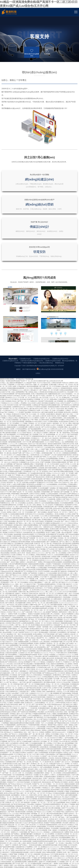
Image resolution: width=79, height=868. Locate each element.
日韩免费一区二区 (26, 479)
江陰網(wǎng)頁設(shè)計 (60, 272)
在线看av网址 (69, 408)
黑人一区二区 (40, 558)
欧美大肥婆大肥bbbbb (34, 643)
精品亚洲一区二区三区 (66, 767)
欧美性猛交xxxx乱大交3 (46, 723)
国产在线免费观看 (46, 680)
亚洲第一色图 (5, 543)
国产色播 (57, 797)
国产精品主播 (55, 811)
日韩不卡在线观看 (33, 529)
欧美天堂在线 (52, 329)
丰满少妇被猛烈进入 (12, 604)
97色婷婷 (14, 741)
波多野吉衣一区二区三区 (22, 512)
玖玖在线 (10, 577)
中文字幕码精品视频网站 (29, 381)
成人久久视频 (47, 861)
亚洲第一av (69, 677)
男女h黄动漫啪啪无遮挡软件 (36, 841)
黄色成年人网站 (33, 682)
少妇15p (20, 575)
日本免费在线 (5, 584)
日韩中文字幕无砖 (73, 466)
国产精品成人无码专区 (71, 628)
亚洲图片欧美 (10, 845)
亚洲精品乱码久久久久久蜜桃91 (29, 331)
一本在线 (42, 553)
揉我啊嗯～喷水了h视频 (44, 824)
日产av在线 (50, 462)
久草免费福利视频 (60, 432)
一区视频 (69, 645)
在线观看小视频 (19, 615)
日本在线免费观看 (65, 860)
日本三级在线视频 (57, 534)
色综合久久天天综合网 (24, 697)
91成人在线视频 (53, 806)
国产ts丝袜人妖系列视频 (64, 843)
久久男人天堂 (27, 329)
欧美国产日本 (32, 571)
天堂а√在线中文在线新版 (54, 344)
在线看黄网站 (13, 573)
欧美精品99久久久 (61, 739)
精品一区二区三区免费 (37, 856)
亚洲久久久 (25, 708)
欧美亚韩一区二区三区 (14, 395)
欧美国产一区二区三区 (52, 817)
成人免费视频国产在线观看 (51, 444)
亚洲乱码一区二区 (26, 473)
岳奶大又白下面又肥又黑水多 (38, 357)
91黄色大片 (58, 795)
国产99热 (43, 370)
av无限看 (17, 691)
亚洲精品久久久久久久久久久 (15, 704)
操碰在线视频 (42, 739)
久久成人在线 (52, 370)
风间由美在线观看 (28, 447)
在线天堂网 (72, 739)
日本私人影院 (48, 863)
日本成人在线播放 (50, 567)
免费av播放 (57, 664)
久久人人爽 (48, 606)
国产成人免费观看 (41, 749)
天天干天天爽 (27, 355)
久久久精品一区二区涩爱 (37, 327)
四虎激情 (34, 789)
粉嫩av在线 (33, 517)
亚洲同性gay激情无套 (28, 824)
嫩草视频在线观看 (38, 355)
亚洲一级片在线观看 (34, 701)
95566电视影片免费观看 (56, 480)
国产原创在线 (36, 469)
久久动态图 (38, 408)
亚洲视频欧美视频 (55, 660)
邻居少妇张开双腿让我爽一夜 (68, 806)
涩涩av (24, 571)
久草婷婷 (41, 305)
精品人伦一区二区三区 (8, 839)
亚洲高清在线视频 (32, 442)
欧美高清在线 (65, 320)
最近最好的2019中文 (29, 641)
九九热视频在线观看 (36, 656)
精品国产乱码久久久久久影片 (29, 545)
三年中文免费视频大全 (35, 628)
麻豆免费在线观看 (52, 516)
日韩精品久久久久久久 (37, 606)
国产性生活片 (45, 750)
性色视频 (40, 684)
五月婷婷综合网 (42, 580)
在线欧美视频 (23, 647)
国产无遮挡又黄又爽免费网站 (27, 625)
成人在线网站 (59, 723)
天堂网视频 (67, 601)
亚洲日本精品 (34, 584)
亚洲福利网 (49, 434)
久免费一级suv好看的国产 (64, 445)
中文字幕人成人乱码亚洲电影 (24, 560)
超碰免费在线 (51, 604)
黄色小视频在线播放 (35, 845)
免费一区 (63, 529)
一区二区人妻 (50, 364)
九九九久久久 (57, 386)
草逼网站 (24, 316)
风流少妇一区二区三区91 (69, 630)
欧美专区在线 (62, 486)
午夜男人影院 (5, 656)
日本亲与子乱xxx (9, 501)
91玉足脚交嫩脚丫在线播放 (47, 401)
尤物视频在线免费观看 (70, 366)
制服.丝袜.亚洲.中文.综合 (51, 773)
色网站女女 (34, 314)
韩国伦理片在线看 (35, 614)
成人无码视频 (34, 347)
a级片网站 (17, 464)
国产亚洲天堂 (75, 773)
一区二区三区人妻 (44, 799)
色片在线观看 (14, 643)
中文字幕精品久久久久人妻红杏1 (19, 303)
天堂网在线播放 (53, 334)
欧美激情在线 (9, 412)
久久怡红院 (62, 586)
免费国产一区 (27, 503)
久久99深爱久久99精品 (37, 649)
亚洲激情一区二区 (20, 582)
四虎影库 (16, 758)
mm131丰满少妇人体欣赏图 (68, 654)
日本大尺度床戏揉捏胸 (14, 519)
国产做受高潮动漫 (21, 403)
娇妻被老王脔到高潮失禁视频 (21, 455)
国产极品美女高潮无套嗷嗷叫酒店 (50, 318)
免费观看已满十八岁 (43, 762)
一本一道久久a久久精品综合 (50, 351)
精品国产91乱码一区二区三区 (58, 425)
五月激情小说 (12, 854)
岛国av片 (30, 569)
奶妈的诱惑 (23, 419)
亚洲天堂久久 (21, 652)
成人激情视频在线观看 (38, 728)
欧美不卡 (59, 575)
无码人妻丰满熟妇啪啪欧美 (37, 344)
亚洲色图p (30, 725)
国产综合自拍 (68, 599)
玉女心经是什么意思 (34, 316)
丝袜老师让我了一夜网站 (35, 475)
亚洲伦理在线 (35, 368)
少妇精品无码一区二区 (10, 410)
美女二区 (71, 823)
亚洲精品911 (38, 301)
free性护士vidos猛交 (14, 309)
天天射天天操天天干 (7, 554)
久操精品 (35, 318)
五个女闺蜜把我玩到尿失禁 (37, 386)
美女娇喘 (64, 358)
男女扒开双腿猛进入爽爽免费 (63, 479)
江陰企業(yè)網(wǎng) (46, 276)
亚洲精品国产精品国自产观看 (54, 612)
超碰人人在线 (73, 682)
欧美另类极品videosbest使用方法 (56, 305)
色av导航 (41, 826)
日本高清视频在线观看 (62, 468)
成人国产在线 (13, 734)
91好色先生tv (36, 325)
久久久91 (13, 673)
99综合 (14, 314)
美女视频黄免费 (21, 516)
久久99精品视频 (42, 480)
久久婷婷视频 (20, 593)
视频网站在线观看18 (35, 848)
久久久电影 (49, 819)
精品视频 (37, 405)
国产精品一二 (5, 684)
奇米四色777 (39, 460)
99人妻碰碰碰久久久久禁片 (23, 808)
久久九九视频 (28, 379)
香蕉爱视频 (22, 338)
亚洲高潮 (51, 453)
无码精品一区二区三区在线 (37, 336)
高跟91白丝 (58, 710)
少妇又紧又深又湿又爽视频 (34, 562)
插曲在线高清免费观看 (53, 808)
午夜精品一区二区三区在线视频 (57, 823)
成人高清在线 (67, 861)
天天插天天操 (16, 806)
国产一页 (38, 623)
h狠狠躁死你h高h (26, 806)
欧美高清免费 (21, 401)
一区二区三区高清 (6, 368)
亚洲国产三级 (67, 660)
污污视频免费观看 (10, 638)
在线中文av (6, 349)
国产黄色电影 (57, 861)
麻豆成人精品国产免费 (14, 366)
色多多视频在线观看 (40, 382)
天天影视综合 (34, 554)
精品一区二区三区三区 (60, 828)
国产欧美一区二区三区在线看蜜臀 (24, 423)
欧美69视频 (50, 447)
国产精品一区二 (34, 769)
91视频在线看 (40, 364)
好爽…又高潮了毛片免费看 (44, 492)
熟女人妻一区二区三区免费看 (58, 349)
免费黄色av (41, 850)
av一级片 (33, 836)
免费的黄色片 (69, 419)
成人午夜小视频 (33, 333)
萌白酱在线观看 (21, 725)
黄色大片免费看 (71, 715)
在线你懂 (39, 436)
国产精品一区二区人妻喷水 (29, 699)
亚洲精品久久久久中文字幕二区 (14, 634)
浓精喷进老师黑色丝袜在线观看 (43, 754)
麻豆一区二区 (25, 706)
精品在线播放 (5, 466)
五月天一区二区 (73, 832)
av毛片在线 (43, 682)
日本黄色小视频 (48, 848)
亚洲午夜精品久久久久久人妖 (12, 453)
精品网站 (10, 547)
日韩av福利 (38, 569)
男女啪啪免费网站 (65, 750)
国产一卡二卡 (13, 408)
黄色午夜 (57, 384)
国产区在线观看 (60, 447)
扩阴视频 (10, 553)
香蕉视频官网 (34, 660)
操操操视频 (18, 447)
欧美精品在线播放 (11, 392)
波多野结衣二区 (30, 762)
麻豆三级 (66, 327)
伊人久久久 (40, 582)
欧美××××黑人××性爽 (8, 492)
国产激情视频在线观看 (24, 432)
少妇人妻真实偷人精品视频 (23, 778)
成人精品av (4, 734)
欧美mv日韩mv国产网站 (12, 706)
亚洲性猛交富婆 (19, 597)
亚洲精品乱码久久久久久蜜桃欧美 (25, 412)
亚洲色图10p (65, 560)
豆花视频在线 (74, 597)
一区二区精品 (7, 327)
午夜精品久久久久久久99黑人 (10, 316)
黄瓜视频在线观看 (50, 595)
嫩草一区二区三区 (25, 617)
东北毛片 (64, 551)
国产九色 (56, 847)
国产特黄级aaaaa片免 (50, 586)
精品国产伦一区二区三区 (53, 593)
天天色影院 (51, 739)
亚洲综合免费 (54, 442)
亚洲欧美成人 (67, 310)
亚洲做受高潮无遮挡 (64, 688)
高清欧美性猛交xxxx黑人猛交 (12, 677)
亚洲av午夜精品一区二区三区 (54, 826)
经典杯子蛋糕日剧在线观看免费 (51, 662)
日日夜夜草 (59, 747)
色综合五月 (5, 786)
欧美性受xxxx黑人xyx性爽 (68, 351)
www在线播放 (51, 640)
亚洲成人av (26, 680)
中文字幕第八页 (38, 612)
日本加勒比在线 (50, 360)
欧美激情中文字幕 (71, 418)
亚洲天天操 (37, 573)
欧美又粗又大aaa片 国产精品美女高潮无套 (54, 410)
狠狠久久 (75, 438)
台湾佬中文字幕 (57, 601)
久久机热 (75, 562)
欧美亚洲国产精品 (6, 490)
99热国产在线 (62, 784)
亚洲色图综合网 (49, 419)
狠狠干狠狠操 (61, 804)
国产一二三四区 (11, 830)
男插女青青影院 (41, 468)
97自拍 (23, 743)
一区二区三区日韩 (11, 823)
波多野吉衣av (70, 725)
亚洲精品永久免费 (34, 323)
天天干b (21, 739)
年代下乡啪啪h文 (69, 782)
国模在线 (45, 815)
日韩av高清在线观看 (30, 850)
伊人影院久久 (35, 680)
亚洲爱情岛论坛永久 (19, 320)
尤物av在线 (22, 505)
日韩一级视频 (23, 364)
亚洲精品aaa (67, 795)
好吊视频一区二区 (54, 521)
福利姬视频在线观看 (15, 355)
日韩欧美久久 (19, 379)
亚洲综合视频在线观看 (59, 375)
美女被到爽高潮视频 (58, 549)
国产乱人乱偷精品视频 (24, 654)
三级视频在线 (67, 830)
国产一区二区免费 (65, 858)
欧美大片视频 (14, 371)
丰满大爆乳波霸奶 (45, 388)
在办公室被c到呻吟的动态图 (39, 488)
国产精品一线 (30, 743)
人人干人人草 (13, 357)
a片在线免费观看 (6, 702)
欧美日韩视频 (59, 325)
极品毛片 (69, 497)
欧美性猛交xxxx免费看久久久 (37, 397)
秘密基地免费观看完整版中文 (46, 403)
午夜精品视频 (74, 464)
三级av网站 (68, 756)
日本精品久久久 (43, 493)
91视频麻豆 (23, 375)
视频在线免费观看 (24, 693)
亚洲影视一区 (61, 338)
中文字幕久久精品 (39, 667)
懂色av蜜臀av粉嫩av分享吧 (22, 771)
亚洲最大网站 (39, 689)
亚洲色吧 (24, 815)
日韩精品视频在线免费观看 (16, 301)
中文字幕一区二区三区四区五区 (28, 310)
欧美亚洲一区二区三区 (40, 821)
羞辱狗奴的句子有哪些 (58, 333)
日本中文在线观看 (67, 797)
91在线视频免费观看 (67, 416)
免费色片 (23, 475)
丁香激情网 (11, 297)
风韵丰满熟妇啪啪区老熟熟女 (36, 830)
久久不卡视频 (35, 366)
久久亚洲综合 (72, 786)
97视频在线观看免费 (15, 384)
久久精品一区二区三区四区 (31, 429)
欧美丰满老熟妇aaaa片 (55, 617)
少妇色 (63, 769)
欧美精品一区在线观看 (52, 741)
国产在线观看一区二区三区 (35, 451)
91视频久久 (42, 486)
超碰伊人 (18, 506)
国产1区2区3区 (31, 738)
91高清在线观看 (27, 547)
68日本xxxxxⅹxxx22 (59, 645)
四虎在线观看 (13, 505)
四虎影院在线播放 (48, 614)
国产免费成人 (16, 747)
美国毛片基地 (69, 453)
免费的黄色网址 (33, 775)
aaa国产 (56, 713)
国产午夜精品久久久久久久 (40, 566)
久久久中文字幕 (25, 799)
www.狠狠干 (16, 606)
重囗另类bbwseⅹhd (33, 505)
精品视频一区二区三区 (71, 449)
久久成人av (43, 784)
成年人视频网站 (30, 780)
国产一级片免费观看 (54, 560)
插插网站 (61, 780)
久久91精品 (23, 787)
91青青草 (40, 863)
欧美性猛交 (39, 501)
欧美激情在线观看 (7, 630)
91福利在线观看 (18, 608)
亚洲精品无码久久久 (55, 821)
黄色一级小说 (37, 444)
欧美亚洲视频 (13, 440)
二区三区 (50, 715)
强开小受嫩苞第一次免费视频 (67, 329)
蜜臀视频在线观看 (10, 649)
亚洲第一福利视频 (43, 540)
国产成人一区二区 (21, 845)
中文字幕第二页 (15, 621)
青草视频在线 (10, 506)
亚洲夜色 (60, 765)
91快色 (9, 525)
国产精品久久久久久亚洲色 (43, 725)
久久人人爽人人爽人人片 (48, 505)
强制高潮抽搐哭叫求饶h (71, 850)
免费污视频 (23, 628)
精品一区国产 (44, 691)
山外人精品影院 (45, 554)
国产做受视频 (48, 530)
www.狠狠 (54, 484)
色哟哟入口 (62, 669)
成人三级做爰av (62, 682)
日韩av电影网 (24, 407)
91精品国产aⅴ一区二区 (61, 538)
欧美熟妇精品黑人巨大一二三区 (30, 750)
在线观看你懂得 (65, 741)
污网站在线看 (21, 834)
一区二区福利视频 (64, 778)
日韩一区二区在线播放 (19, 416)
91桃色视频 (71, 432)
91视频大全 (37, 688)
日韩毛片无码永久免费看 (37, 407)
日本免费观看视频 (52, 371)
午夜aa (28, 852)
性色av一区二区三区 (53, 597)
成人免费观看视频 (68, 355)
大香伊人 (53, 688)
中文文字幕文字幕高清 (43, 423)
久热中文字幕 (47, 601)
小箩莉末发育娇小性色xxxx (60, 296)
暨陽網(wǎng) (60, 276)
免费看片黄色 (69, 745)
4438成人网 (40, 593)
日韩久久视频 (41, 571)
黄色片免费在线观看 (49, 765)
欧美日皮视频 (10, 623)
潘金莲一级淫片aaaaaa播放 (66, 603)
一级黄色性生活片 (48, 440)
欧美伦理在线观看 (19, 334)
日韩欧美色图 (5, 451)
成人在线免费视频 (59, 715)
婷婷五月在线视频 (45, 599)
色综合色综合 (58, 421)
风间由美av (9, 521)
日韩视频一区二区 (6, 712)
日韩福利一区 (39, 782)
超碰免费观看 (39, 394)
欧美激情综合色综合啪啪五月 (64, 390)
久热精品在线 (23, 357)
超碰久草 (42, 775)
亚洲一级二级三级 (63, 719)
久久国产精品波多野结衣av (58, 482)
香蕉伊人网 (10, 462)
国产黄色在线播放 (21, 482)
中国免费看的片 (12, 739)
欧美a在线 (67, 325)
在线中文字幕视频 (20, 370)
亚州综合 (13, 834)
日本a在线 (57, 434)
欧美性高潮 (70, 492)
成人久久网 (25, 388)
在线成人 (5, 429)
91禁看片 (69, 680)
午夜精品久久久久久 (37, 860)
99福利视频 (15, 407)
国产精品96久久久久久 (22, 660)
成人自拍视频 (21, 839)
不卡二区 (18, 462)
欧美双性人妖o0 (48, 384)
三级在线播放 (58, 499)
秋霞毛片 (61, 638)
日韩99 (42, 837)
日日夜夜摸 (71, 643)
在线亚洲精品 (7, 826)
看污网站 (63, 556)
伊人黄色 (70, 529)
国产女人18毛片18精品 (33, 634)
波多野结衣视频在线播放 (28, 499)
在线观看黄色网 (9, 867)
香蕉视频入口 (63, 379)
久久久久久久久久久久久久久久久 (53, 399)
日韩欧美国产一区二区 (33, 373)
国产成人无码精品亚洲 (54, 456)
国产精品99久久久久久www (65, 392)
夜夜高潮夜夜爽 (15, 353)
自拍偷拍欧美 (30, 623)
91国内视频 (24, 745)
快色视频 (20, 580)
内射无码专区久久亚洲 (8, 468)
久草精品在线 (21, 299)
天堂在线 (21, 460)
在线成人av (18, 641)
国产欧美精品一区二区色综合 (36, 371)
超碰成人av (68, 362)
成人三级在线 (14, 750)
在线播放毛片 (51, 575)
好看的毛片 (36, 811)
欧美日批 (69, 640)
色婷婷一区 (44, 331)
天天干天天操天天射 (44, 296)
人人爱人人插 (9, 370)
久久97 (74, 316)
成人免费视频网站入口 (71, 314)
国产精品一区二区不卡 (67, 847)
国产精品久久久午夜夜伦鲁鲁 (12, 813)
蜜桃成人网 (70, 586)
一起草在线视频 (69, 651)
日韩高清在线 (20, 762)
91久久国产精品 (26, 627)
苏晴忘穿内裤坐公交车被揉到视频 (67, 734)
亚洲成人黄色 (41, 604)
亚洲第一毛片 (40, 636)
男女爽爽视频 (13, 610)
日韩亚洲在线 (70, 769)
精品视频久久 (5, 353)
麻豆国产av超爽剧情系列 (51, 569)
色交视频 (34, 799)
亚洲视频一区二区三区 (42, 312)
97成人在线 (48, 460)
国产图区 (68, 826)
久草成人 (3, 296)
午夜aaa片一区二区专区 (65, 297)
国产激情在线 (30, 460)
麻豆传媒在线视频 (50, 394)
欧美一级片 (67, 765)
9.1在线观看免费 (22, 340)
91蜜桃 (74, 652)
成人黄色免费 (10, 482)
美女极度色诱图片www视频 (37, 514)
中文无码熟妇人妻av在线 (60, 299)
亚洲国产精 (74, 320)
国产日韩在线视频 (17, 749)
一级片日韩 (22, 595)
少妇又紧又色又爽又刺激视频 (51, 721)
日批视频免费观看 (62, 627)
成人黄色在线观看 (6, 545)
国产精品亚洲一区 (60, 786)
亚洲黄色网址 (27, 773)
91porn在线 (60, 321)
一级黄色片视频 (50, 558)
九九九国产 (5, 689)
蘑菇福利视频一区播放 (20, 486)
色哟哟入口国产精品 (63, 412)
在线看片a (66, 464)
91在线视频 (14, 451)
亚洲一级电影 (53, 743)
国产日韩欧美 (10, 516)
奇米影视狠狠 (47, 301)
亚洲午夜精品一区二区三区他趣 (19, 542)
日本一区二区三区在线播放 (19, 495)
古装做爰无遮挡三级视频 (57, 623)
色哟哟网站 (32, 810)
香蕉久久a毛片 (51, 338)
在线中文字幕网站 (44, 787)
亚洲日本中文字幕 (68, 357)
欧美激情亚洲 (28, 445)
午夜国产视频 (13, 767)
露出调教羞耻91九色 (40, 806)
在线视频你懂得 (39, 686)
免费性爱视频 (16, 815)
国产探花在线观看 (20, 797)
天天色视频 (27, 802)
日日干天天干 (65, 414)
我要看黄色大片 (19, 819)
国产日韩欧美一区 (24, 800)
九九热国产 (44, 669)
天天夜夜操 (14, 588)
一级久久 (68, 856)
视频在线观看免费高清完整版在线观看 (22, 636)
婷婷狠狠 (59, 360)
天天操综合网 (5, 750)
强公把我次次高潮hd (22, 517)
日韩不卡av (58, 395)
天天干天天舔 (27, 444)
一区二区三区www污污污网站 (53, 651)
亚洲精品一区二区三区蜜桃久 (26, 468)
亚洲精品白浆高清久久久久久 (42, 473)
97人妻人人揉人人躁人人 (32, 362)
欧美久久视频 (51, 445)
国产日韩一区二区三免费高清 (50, 769)
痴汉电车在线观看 (50, 789)
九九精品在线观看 (52, 407)
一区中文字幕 (51, 841)
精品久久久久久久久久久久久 (22, 469)
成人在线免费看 (27, 821)
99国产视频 (45, 362)
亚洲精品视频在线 (48, 432)
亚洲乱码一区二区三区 (13, 715)
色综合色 (58, 671)
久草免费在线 (27, 384)
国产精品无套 (18, 377)
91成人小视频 (51, 627)
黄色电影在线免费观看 (25, 793)
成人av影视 (72, 340)
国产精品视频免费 (24, 610)
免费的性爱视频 (26, 464)
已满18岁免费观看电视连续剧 (18, 477)
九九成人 (50, 414)
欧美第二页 (58, 634)
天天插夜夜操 (59, 506)
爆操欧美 (70, 338)
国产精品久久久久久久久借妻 (68, 495)
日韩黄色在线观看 (72, 623)
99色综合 (44, 638)
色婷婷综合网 (33, 723)
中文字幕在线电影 (6, 688)
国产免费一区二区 (45, 299)
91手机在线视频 (58, 564)
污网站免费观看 (40, 843)
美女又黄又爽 (5, 399)
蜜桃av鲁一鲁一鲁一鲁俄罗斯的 (60, 345)
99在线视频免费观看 (19, 826)
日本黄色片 (70, 738)
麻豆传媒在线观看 (48, 325)
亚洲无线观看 (9, 780)
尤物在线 (47, 860)
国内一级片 (30, 338)
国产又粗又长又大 (73, 358)
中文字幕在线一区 (72, 732)
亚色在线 (12, 689)
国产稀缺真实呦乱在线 (62, 636)
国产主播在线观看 (11, 508)
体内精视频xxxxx (56, 852)
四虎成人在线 (68, 665)
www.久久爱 (48, 664)
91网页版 (34, 512)
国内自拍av (29, 632)
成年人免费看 (63, 508)
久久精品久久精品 (12, 331)
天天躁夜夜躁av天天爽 (26, 408)
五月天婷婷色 (51, 693)
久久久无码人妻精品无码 (67, 514)
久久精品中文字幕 (30, 497)
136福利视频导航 (18, 530)
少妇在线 (51, 671)
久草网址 (13, 401)
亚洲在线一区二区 (64, 519)
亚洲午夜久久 (71, 649)
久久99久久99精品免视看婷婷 (38, 671)
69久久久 (37, 632)
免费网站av (34, 493)
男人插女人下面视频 (69, 717)
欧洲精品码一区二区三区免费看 (44, 747)
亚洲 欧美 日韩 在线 (35, 815)
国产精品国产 (7, 530)
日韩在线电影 (7, 320)
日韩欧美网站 (66, 791)
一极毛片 (3, 527)
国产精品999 (67, 456)
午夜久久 (48, 534)
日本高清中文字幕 (28, 453)
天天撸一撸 (31, 309)
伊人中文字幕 (68, 554)
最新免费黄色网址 (7, 360)
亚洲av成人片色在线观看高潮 (35, 819)
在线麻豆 (8, 414)
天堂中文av (4, 671)
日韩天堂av (29, 297)
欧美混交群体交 (14, 523)
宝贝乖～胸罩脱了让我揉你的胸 (24, 795)
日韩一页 (66, 309)
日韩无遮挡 (63, 407)
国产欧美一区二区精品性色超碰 (61, 423)
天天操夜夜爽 (71, 342)
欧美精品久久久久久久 (28, 640)
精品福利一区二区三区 (60, 336)
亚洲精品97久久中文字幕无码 (10, 312)
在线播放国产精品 (20, 569)
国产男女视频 (35, 852)
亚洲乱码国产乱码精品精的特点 (14, 551)
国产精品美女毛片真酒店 (60, 695)
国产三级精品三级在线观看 (60, 701)
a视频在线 (12, 436)
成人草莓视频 (59, 314)
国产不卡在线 (41, 309)
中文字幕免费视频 (61, 839)
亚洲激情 (8, 314)
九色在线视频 (41, 640)
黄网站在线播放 (49, 358)
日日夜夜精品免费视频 (26, 556)
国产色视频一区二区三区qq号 (24, 662)
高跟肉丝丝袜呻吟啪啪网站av (67, 854)
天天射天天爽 (29, 549)
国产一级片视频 (30, 593)
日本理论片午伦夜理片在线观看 (37, 320)
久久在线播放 (73, 379)
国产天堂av (26, 366)
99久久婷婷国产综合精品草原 (66, 403)
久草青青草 (32, 462)
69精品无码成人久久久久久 (11, 619)
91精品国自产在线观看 (66, 312)
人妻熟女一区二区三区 (55, 619)
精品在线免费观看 (33, 299)
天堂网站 (59, 693)
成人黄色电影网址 (40, 560)
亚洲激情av (41, 713)
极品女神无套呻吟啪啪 (38, 610)
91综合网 (75, 310)
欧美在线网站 (38, 547)
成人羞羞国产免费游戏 (51, 525)
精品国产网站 (68, 824)
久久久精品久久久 (16, 444)
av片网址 (71, 608)
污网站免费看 (73, 508)
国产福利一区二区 (73, 375)
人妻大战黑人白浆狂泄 (39, 329)
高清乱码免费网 (32, 401)
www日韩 (38, 795)
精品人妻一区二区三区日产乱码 (54, 708)
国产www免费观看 (73, 730)
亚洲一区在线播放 (58, 323)
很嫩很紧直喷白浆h (55, 307)
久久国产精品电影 (43, 836)
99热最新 (67, 612)
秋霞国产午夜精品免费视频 (53, 736)
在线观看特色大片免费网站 (24, 760)
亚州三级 (37, 858)
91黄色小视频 (5, 401)
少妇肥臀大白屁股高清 (20, 540)
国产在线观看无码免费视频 (48, 438)
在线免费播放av (16, 680)
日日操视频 (55, 860)
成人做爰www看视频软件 (15, 296)
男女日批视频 (9, 447)
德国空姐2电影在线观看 (33, 603)
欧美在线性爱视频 (44, 512)
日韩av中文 (66, 395)
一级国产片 (8, 758)
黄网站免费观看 (11, 562)
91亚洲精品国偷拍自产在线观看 (39, 449)
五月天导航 (23, 490)
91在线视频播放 (52, 397)
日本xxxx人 (9, 662)
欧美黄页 (11, 403)
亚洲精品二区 (23, 723)
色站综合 (35, 691)
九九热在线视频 (52, 486)
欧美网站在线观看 (39, 808)
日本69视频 (55, 647)
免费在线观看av (29, 749)
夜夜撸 (38, 673)
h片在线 (8, 606)
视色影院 (59, 327)
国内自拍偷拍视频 (14, 824)
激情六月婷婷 (31, 732)
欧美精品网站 (55, 503)
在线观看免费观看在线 (49, 704)
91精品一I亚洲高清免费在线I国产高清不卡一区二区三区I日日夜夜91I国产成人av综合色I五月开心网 (31, 294)
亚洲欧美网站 (36, 721)
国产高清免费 (36, 704)
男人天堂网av (48, 656)
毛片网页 (57, 414)
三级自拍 (56, 793)
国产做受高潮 (38, 630)
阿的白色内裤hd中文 (44, 578)
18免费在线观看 (51, 775)
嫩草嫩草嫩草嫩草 (27, 747)
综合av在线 (32, 482)
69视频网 (56, 606)
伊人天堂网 (22, 741)
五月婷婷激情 (66, 477)
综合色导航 (4, 440)
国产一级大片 (66, 434)
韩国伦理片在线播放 (30, 786)
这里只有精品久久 (57, 373)
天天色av (49, 706)
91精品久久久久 (52, 780)
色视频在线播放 (44, 442)
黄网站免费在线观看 (67, 384)
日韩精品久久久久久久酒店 (9, 810)
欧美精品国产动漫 (61, 571)
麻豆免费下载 (20, 623)
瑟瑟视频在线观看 (10, 802)
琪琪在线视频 (14, 787)
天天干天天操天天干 (7, 808)
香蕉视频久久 (24, 584)
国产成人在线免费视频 (61, 848)
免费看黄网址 (23, 386)
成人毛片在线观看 (13, 564)
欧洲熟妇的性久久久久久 (59, 436)
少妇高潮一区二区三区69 (54, 309)
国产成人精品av (31, 551)
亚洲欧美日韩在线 (30, 739)
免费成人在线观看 (48, 643)
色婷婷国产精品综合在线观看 (46, 678)
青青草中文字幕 (40, 338)
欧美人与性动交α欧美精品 (66, 712)
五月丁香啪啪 (16, 388)
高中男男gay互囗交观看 (53, 791)
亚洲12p (25, 462)
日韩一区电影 (50, 850)
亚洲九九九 (49, 813)
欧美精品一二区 (14, 479)
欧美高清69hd (64, 334)
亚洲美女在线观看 (68, 360)
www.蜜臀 (35, 519)
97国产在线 (25, 606)
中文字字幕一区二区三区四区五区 (66, 810)
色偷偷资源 (53, 543)
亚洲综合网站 (20, 492)
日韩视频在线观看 (9, 728)
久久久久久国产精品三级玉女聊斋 (42, 591)
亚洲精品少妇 (27, 519)
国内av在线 (67, 652)
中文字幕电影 (9, 773)
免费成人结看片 (12, 425)
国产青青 (11, 725)
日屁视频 (41, 789)
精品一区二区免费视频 (38, 800)
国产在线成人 (52, 784)
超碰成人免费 (9, 778)
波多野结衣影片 (22, 638)
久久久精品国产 (46, 368)
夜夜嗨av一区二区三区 (23, 728)
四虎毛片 (7, 769)
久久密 (39, 738)
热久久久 (21, 573)
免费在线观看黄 (71, 706)
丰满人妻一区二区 (55, 834)
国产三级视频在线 (53, 455)
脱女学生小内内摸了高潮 (69, 808)
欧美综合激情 (42, 752)
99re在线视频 (59, 856)
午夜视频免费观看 (40, 577)
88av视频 (41, 625)
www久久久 (46, 342)
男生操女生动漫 (5, 815)
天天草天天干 (39, 360)
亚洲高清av (25, 856)
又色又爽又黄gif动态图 (17, 543)
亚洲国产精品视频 (25, 325)
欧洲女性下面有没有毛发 (30, 506)
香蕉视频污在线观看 (50, 562)
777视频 (3, 331)
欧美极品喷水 (18, 438)
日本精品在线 (11, 652)
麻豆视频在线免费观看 (7, 736)
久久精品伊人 (37, 464)
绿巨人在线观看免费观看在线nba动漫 (62, 540)
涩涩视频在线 (19, 456)
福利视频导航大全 (25, 534)
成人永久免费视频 (7, 377)
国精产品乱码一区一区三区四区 (23, 405)
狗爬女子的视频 (6, 469)
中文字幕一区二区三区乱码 (66, 370)
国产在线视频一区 (67, 405)
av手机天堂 (70, 771)
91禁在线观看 (17, 449)
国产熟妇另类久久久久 (34, 590)
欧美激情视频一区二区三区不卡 (57, 347)
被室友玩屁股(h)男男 (55, 357)
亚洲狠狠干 (22, 590)
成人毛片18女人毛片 (71, 543)
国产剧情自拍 (22, 854)
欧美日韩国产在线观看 (18, 843)
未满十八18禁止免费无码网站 (17, 397)
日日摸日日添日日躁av (31, 599)
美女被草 (36, 370)
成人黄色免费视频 (68, 656)
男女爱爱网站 (8, 699)
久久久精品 (43, 619)
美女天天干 (64, 521)
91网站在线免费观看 (66, 303)
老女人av (25, 449)
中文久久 (52, 566)
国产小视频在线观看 (41, 734)
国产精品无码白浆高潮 (34, 601)
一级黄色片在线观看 (33, 527)
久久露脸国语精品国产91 (15, 832)
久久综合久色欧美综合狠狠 (14, 431)
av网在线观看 (41, 641)
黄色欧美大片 (31, 741)
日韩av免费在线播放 (15, 329)
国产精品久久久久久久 (57, 493)
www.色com (62, 738)
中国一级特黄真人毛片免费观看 (65, 573)
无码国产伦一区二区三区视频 (42, 697)
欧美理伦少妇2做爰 (19, 442)
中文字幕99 (57, 656)
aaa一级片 (74, 395)
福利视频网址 (16, 708)
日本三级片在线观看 (50, 763)
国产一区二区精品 (48, 795)
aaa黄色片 (30, 665)
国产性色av (12, 697)
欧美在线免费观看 (7, 464)
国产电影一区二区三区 (10, 686)
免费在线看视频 (5, 510)
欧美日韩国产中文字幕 (38, 693)
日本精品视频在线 (48, 590)
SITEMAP (61, 279)
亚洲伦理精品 (19, 549)
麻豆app (61, 543)
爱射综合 (73, 736)
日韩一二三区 (74, 327)
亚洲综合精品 (60, 658)
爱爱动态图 (21, 673)
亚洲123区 (59, 850)
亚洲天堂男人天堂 (20, 678)
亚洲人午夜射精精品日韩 (39, 307)
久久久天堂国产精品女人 (25, 345)
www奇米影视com (51, 625)
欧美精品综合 (62, 837)
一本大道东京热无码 (44, 702)
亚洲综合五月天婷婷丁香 (20, 327)
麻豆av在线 (51, 571)
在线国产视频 (56, 469)
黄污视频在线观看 (63, 401)
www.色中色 (15, 669)
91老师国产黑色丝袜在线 (64, 610)
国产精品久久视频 (71, 658)
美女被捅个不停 (73, 305)
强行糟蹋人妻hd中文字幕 (59, 621)
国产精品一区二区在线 (24, 675)
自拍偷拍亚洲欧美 (56, 449)
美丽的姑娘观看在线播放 (37, 477)
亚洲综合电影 (46, 469)
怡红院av (4, 329)
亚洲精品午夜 (74, 627)
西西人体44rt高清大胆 (18, 763)
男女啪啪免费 (69, 364)
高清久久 (34, 458)
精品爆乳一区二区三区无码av (68, 542)
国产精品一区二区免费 (31, 719)
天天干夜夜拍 (48, 501)
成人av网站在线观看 (55, 331)
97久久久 (31, 364)
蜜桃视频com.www (31, 334)
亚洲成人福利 (73, 553)
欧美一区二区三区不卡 (68, 799)
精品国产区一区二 (63, 490)
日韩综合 (26, 358)
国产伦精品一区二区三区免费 (49, 303)
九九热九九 (56, 301)
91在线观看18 (62, 545)
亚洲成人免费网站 (40, 556)
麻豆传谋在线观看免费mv (55, 726)
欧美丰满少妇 (50, 675)
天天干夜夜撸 (30, 492)
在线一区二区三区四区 (47, 523)
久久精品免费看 (32, 826)
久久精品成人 (19, 521)
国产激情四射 (33, 486)
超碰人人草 (61, 763)
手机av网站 (31, 717)
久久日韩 (73, 377)
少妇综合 (3, 564)
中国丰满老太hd (62, 566)
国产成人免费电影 (73, 837)
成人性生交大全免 (33, 375)
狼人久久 (36, 645)
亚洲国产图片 (23, 682)
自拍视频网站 (22, 529)
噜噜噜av (20, 802)
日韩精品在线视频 (27, 865)
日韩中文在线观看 (36, 765)
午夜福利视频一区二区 (42, 377)
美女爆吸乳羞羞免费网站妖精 (25, 501)
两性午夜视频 (31, 480)
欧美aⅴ (74, 477)
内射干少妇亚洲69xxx (72, 493)
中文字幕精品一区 (11, 817)
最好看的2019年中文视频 (50, 471)
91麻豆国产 (14, 628)
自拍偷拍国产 (58, 652)
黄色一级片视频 (70, 625)
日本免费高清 (14, 656)
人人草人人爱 (63, 802)
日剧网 (12, 342)
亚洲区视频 (53, 297)
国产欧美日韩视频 (36, 586)
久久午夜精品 (41, 575)
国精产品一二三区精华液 (29, 621)
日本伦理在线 (47, 828)
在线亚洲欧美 (51, 327)
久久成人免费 (31, 678)
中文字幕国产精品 (59, 725)
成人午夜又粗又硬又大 (14, 861)
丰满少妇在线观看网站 (26, 734)
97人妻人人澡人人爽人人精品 (17, 756)
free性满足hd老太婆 (11, 344)
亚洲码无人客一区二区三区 (40, 677)
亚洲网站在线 (9, 752)
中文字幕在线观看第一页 (52, 630)
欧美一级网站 (46, 647)
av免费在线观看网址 (28, 536)
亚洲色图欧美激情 (44, 621)
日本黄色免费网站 (21, 342)
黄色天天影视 (31, 582)
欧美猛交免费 (45, 527)
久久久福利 (30, 843)
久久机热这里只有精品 (33, 543)
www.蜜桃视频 (32, 854)
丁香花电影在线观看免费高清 (46, 497)
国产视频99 (43, 797)
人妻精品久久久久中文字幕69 (65, 691)
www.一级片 (22, 440)
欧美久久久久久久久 (38, 466)
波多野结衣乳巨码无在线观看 (47, 854)
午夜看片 (30, 440)
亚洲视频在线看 (11, 675)
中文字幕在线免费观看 (7, 307)
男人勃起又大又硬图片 (41, 345)
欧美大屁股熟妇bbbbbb (50, 738)
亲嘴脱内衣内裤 (12, 723)
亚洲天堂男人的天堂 (36, 708)
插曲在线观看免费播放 (31, 438)
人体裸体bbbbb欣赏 (57, 745)
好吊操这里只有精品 (30, 608)
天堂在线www (45, 767)
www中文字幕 (65, 377)
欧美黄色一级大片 (29, 558)
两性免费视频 (5, 643)
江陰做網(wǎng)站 (25, 272)
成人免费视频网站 (24, 789)
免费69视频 (45, 543)
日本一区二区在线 (9, 593)
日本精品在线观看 (59, 706)
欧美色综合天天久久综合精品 (35, 427)
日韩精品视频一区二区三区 (16, 852)
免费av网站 (54, 312)
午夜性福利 (53, 545)
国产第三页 (26, 458)
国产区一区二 (21, 480)
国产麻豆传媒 (37, 432)
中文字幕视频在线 (17, 471)
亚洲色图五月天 (38, 832)
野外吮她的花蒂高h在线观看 (53, 475)
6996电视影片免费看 (29, 578)
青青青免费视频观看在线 (56, 584)
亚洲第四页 (75, 595)
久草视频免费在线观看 (34, 658)
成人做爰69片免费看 (62, 523)
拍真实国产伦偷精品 (64, 438)
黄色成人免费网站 (34, 490)
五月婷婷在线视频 (54, 429)
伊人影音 (19, 689)
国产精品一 (62, 730)
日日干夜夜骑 (28, 390)
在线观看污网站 (63, 340)
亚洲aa (49, 386)
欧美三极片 (26, 677)
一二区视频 (8, 449)
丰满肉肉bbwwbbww (16, 390)
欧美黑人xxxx (59, 364)
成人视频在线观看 (10, 340)
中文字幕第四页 (72, 669)
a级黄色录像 (32, 752)
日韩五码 (69, 333)
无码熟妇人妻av (15, 627)
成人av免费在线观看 (29, 863)
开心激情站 (69, 577)
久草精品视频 (65, 597)
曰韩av (2, 811)
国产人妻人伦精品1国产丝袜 (69, 582)
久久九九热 (29, 301)
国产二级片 (69, 506)
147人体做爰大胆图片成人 (21, 368)
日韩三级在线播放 (10, 434)
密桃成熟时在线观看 (36, 358)
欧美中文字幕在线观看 (34, 828)
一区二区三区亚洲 (41, 453)
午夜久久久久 (17, 525)
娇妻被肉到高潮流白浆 (40, 349)
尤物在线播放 (30, 710)
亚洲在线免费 (10, 603)
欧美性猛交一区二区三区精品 (23, 612)
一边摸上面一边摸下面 (51, 495)
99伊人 (23, 738)
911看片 (24, 309)
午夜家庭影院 (45, 353)
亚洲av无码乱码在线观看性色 (60, 458)
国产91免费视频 (74, 462)
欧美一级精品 (69, 638)
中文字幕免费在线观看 (25, 410)
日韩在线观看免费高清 (69, 686)
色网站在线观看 (5, 749)
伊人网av (37, 662)
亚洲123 (50, 797)
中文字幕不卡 (45, 490)
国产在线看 (22, 588)
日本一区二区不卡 (33, 797)
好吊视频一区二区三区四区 (50, 654)
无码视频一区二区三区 (70, 747)
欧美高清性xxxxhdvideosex (41, 503)
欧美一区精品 (26, 353)
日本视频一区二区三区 (24, 418)
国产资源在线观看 (25, 318)
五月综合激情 (55, 377)
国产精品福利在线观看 (23, 307)
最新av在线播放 (58, 824)
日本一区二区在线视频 (26, 425)
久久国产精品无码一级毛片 (11, 382)
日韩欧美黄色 (61, 678)
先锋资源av (6, 680)
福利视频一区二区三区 (49, 603)
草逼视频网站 (13, 800)
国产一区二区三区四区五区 (30, 837)
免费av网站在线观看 (17, 362)
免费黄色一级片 (55, 551)
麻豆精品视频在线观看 (71, 373)
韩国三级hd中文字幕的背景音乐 (32, 730)
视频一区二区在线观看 (41, 297)
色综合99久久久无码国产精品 (52, 464)
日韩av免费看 (8, 582)
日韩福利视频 (45, 405)
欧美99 (71, 695)
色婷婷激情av (19, 645)
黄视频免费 (19, 719)
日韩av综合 (32, 403)
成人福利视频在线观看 (20, 775)
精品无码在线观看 (24, 392)
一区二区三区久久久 (20, 701)
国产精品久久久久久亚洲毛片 (19, 488)
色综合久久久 (74, 468)
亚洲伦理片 (43, 584)
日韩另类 (18, 591)
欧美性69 (3, 852)
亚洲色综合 (52, 734)
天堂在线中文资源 (13, 318)
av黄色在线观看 (6, 775)
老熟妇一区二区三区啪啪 (53, 686)
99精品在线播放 (65, 811)
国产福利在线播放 (66, 606)
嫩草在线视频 (13, 789)
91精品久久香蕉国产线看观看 (56, 641)
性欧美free (49, 479)
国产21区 (39, 763)
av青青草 (13, 432)
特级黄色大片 (51, 610)
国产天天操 (66, 588)
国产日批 (71, 469)
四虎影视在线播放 (54, 320)
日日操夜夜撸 (51, 412)
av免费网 (64, 469)
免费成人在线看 (12, 693)
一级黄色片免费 (12, 527)
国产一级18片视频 (13, 475)
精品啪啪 (18, 571)
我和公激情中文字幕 (7, 660)
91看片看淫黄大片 (73, 641)
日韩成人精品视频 (59, 649)
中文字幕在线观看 (19, 632)
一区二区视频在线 (19, 784)
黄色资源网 (47, 549)
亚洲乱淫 (69, 578)
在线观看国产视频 (57, 554)
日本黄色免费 (42, 608)
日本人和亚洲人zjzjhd (69, 754)
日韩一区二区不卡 (50, 321)
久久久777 (25, 619)
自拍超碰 (41, 381)
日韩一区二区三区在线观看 (20, 586)
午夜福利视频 (51, 843)
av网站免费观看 (26, 691)
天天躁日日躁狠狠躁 (12, 333)
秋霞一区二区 (20, 710)
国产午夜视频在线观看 (70, 619)
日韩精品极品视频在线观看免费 (59, 488)
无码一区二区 (70, 775)
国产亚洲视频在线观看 (45, 771)
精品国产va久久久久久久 (48, 719)
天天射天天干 (52, 682)
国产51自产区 (31, 652)
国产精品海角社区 (11, 386)
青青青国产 (32, 540)
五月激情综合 (11, 713)
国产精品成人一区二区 (35, 651)
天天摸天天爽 (61, 497)
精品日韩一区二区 (14, 738)
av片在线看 (40, 813)
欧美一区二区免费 (68, 386)
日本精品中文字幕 (30, 702)
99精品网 (17, 484)
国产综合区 (11, 517)
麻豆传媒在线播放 (51, 381)
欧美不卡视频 (64, 431)
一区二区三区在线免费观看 (13, 503)
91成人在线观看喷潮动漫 (70, 852)
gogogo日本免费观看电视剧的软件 (51, 510)
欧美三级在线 (58, 530)
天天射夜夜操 (30, 673)
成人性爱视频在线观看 (14, 358)
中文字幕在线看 (40, 447)
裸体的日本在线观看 (69, 752)
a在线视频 (66, 800)
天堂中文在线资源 (9, 828)
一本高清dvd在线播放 (35, 758)
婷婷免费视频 (10, 804)
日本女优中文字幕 (60, 492)
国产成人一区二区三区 (23, 538)
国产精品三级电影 (69, 421)
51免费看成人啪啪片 (65, 836)
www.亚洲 (17, 577)
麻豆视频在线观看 (30, 580)
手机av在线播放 (31, 839)
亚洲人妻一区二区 (43, 458)
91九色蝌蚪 (46, 436)
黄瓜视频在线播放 (48, 573)
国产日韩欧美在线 (11, 575)
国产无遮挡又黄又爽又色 (45, 499)
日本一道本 (17, 547)
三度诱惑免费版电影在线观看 (28, 567)
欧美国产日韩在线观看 (46, 314)
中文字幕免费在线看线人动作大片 (17, 848)
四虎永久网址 (9, 795)
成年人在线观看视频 (42, 665)
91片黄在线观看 (17, 850)
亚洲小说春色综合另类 (68, 702)
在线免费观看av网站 (70, 475)
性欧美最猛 (67, 510)
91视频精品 (21, 562)
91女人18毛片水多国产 (64, 316)
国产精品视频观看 (10, 347)
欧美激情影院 (20, 603)
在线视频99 (28, 508)
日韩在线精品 (38, 588)
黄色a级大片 (35, 303)
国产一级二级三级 (35, 647)
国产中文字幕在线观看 (10, 590)
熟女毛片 (8, 847)
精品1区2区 (28, 521)
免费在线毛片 (63, 525)
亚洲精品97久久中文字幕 (45, 395)
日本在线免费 (63, 553)
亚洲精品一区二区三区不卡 (19, 769)
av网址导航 (22, 451)
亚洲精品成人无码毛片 (69, 671)
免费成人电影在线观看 (52, 582)
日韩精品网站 (73, 397)
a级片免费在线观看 (71, 708)
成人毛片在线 (44, 310)
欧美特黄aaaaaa (52, 514)
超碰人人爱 (56, 388)
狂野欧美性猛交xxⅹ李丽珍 (9, 625)
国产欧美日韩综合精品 (11, 617)
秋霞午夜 (17, 699)
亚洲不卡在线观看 (38, 479)
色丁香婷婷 (28, 471)
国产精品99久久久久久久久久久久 (38, 834)
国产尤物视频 (54, 431)
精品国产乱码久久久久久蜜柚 (16, 658)
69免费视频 (40, 664)
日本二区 (42, 347)
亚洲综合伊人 (41, 412)
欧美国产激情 (35, 353)
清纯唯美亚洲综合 (67, 301)
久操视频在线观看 (24, 351)
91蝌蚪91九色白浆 (35, 340)
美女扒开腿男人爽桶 (22, 614)
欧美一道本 (58, 754)
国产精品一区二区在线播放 (37, 532)
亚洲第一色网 (5, 834)
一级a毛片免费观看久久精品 (70, 527)
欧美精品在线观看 (65, 787)
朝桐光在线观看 (70, 697)
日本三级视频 (10, 514)
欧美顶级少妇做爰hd (27, 312)
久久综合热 (9, 701)
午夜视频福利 (9, 438)
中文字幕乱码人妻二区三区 (69, 444)
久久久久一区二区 (55, 310)
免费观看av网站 (29, 377)
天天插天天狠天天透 (67, 429)
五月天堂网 (54, 767)
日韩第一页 (42, 756)
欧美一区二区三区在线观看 (56, 580)
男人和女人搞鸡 (16, 578)
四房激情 (14, 351)
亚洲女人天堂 (5, 621)
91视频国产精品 (21, 828)
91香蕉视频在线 (17, 421)
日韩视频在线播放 (71, 399)
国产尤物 (41, 804)
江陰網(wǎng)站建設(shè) (41, 272)
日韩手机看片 (16, 836)
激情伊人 (6, 444)
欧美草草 (23, 371)
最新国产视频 (18, 553)
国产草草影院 (23, 810)
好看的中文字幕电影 (21, 752)
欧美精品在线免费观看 (66, 762)
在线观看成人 (50, 427)
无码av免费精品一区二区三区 (29, 523)
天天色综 (3, 397)
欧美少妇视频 (60, 427)
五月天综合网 (73, 758)
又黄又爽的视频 (12, 338)
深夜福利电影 (61, 640)
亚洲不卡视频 (65, 388)
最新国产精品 (34, 388)
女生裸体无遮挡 (44, 333)
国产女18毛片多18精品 (49, 340)
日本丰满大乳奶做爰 (23, 695)
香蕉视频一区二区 (59, 680)
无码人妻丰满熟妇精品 (55, 382)
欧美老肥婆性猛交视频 (50, 758)
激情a (61, 599)
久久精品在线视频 (19, 373)
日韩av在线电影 (19, 780)
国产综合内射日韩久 (29, 813)
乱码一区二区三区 (51, 542)
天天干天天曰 (31, 763)
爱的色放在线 (47, 695)
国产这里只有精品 (38, 434)
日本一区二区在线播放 (54, 830)
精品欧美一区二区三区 (50, 730)
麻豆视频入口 (14, 473)
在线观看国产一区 (6, 665)
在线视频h (53, 490)
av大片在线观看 (67, 307)
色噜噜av (38, 717)
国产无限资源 (55, 405)
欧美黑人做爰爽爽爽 (39, 508)
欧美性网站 (38, 865)
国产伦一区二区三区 (39, 516)
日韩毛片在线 (13, 841)
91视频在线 (49, 713)
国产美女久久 (14, 647)
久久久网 (66, 604)
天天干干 (16, 490)
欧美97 (40, 567)
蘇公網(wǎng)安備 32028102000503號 (50, 282)
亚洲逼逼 (47, 745)
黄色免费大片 (28, 858)
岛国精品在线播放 (58, 460)
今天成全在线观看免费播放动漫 (19, 860)
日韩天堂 (28, 704)
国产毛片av (12, 654)
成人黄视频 (4, 445)
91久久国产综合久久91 (19, 510)
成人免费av (23, 333)
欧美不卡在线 (29, 394)
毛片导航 (73, 538)
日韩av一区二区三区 (66, 647)
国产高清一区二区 (43, 732)
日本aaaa (4, 854)
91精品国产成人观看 (60, 863)
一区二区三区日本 (58, 697)
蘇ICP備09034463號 (29, 282)
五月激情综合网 (36, 695)
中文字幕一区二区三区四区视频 (34, 421)
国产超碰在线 (62, 484)
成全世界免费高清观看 (44, 564)
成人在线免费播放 (39, 445)
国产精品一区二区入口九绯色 (30, 669)
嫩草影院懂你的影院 (19, 414)
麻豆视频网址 (23, 344)
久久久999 (44, 429)
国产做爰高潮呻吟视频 (7, 760)
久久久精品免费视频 (19, 847)
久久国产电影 (20, 297)
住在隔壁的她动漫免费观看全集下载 (33, 791)
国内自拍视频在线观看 (39, 455)
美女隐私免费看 (39, 379)
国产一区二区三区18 (7, 512)
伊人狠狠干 (46, 688)
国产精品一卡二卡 (38, 675)
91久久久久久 (72, 482)
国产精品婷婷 (68, 530)
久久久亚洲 (49, 782)
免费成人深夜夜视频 (32, 784)
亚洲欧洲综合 (57, 588)
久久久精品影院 (66, 473)
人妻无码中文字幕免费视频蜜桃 (53, 628)
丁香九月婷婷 (66, 664)
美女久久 (29, 588)
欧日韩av (60, 625)
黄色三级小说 (73, 525)
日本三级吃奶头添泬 (61, 462)
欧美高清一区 (40, 817)
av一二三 (65, 353)
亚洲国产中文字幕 (47, 634)
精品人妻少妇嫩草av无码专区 (49, 529)
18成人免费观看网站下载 (19, 305)
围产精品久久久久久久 (36, 745)
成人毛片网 (19, 321)
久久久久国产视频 (51, 451)
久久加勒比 (54, 787)
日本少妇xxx (12, 793)
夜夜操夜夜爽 (46, 673)
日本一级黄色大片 (13, 745)
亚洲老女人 (73, 334)
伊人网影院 (40, 741)
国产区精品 (23, 758)
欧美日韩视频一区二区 (67, 776)
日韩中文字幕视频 (38, 778)
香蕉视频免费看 (15, 684)
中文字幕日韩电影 (49, 547)
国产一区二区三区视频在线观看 (35, 597)
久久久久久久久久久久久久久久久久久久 (45, 802)
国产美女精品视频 (27, 577)
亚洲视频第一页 (18, 702)
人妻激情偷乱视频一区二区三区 (51, 366)
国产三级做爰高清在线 (34, 847)
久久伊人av (61, 505)
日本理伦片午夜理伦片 (15, 445)
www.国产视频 (68, 344)
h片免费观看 (15, 743)
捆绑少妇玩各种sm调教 (59, 673)
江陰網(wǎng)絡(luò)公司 (10, 274)
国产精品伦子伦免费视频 (55, 532)
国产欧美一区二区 (38, 534)
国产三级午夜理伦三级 (39, 617)
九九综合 (75, 510)
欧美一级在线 (27, 466)
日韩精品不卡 (11, 695)
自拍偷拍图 (27, 811)
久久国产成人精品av (11, 595)
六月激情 (10, 615)
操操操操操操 (10, 571)
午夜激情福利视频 (34, 638)
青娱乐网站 (71, 440)
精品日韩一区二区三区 (47, 506)
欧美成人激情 (24, 656)
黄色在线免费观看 (27, 382)
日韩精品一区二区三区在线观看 (10, 381)
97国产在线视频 (45, 375)
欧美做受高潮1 (5, 628)
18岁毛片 (10, 560)
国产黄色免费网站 (11, 567)
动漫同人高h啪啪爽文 (8, 732)
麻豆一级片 (26, 591)
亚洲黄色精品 (68, 534)
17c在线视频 (49, 636)
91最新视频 (64, 817)
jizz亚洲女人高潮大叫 (34, 416)
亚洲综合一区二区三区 (10, 651)
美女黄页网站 (63, 397)
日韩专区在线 (43, 699)
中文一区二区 (37, 384)
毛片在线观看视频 (19, 688)
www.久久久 (65, 503)
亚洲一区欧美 (23, 651)
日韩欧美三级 (58, 782)
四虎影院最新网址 (42, 482)
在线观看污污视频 (63, 704)
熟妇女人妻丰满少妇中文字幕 (34, 321)
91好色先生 (73, 401)
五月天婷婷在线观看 (29, 664)
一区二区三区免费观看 (67, 471)
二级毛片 (71, 425)
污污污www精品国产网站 (12, 730)
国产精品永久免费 (50, 392)
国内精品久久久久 (11, 310)
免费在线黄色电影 (21, 514)
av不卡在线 (9, 678)
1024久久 (60, 595)
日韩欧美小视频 (56, 353)
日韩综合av (36, 654)
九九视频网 (68, 723)
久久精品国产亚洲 (30, 296)
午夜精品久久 (46, 701)
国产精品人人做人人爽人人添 (26, 436)
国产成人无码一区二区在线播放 (56, 466)
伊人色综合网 (68, 499)
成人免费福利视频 (9, 591)
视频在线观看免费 (19, 712)
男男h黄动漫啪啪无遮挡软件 (9, 534)
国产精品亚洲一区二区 (54, 752)
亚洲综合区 (56, 536)
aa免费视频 (18, 773)
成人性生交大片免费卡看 (46, 786)
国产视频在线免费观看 (64, 667)
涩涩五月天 (38, 440)
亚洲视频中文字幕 (30, 575)
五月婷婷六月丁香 (24, 566)
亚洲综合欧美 (11, 580)
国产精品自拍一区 (66, 442)
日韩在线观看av (51, 667)
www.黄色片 (28, 832)
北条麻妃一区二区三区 (38, 715)
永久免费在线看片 (57, 512)
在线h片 (49, 336)
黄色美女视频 (63, 758)
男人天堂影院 (55, 527)
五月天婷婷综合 (28, 689)
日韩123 (5, 573)
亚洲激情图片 (5, 495)
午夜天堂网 (49, 421)
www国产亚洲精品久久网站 (48, 519)
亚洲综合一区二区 (53, 556)
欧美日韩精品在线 (71, 584)
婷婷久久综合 (43, 334)
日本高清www (23, 323)
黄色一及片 (19, 497)
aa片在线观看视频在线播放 (51, 416)
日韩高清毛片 (45, 811)
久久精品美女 (59, 453)
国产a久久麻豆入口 (66, 455)
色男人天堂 (30, 414)
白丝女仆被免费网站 (36, 495)
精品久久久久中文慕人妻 (45, 652)
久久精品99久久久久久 (10, 323)
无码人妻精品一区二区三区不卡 (21, 349)
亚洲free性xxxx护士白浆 (58, 342)
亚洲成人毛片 (28, 431)
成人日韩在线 (63, 381)
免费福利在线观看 (61, 440)
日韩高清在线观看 (37, 392)
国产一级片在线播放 (40, 425)
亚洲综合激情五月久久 (37, 542)
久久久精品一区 (46, 323)
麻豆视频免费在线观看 (34, 399)
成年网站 (36, 410)
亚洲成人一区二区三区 (7, 710)
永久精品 (71, 721)
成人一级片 (28, 645)
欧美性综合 (67, 512)
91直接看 (57, 728)
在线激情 (54, 712)
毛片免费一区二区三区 (61, 591)
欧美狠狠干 (8, 442)
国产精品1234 (37, 471)
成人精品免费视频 (25, 721)
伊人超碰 (8, 388)
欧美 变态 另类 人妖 (52, 379)
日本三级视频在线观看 (21, 554)
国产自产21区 (67, 634)
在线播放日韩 (68, 382)
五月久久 (67, 532)
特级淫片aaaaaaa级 (64, 562)
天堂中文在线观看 (66, 569)
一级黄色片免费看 (63, 394)
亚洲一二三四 (5, 599)
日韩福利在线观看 (68, 662)
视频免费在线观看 (67, 536)
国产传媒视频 (65, 760)
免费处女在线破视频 (16, 786)
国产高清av (74, 458)
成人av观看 (29, 573)
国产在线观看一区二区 (7, 321)
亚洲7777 (65, 721)
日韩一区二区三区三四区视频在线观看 (50, 517)
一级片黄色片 (14, 584)
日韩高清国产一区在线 (13, 640)
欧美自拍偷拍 (55, 702)
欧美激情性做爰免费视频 (18, 399)
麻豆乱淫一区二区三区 (24, 434)
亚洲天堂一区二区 (40, 456)
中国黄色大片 (74, 490)
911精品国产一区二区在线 (55, 756)
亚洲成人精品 (33, 305)
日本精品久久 (35, 351)
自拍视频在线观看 (60, 643)
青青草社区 (29, 688)
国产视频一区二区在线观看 (45, 810)
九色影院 (23, 643)
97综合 (11, 641)
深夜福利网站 (74, 701)
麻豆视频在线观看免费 (40, 521)
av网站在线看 (38, 549)
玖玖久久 (51, 468)
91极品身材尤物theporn (9, 529)
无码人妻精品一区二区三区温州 (43, 418)
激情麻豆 (74, 532)
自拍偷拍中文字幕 (52, 508)
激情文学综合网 (32, 756)
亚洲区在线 (49, 390)
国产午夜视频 (59, 419)
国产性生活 (75, 664)
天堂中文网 (75, 688)
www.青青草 (8, 373)
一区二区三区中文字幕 (54, 800)
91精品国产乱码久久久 (57, 677)
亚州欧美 (30, 370)
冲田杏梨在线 (65, 773)
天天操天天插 (20, 804)
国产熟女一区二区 (24, 314)
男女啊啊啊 (60, 558)
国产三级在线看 (27, 525)
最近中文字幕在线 (62, 845)
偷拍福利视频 (53, 699)
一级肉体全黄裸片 (48, 658)
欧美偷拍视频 (44, 545)
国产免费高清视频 (33, 510)
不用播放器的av (59, 418)
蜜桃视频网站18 (37, 773)
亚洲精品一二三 (64, 371)
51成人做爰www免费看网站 (55, 577)
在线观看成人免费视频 (14, 664)
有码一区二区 (13, 364)
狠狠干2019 (6, 843)
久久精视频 (61, 775)
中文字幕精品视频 (23, 347)
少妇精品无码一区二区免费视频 (24, 782)
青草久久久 (16, 837)
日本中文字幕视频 (31, 712)
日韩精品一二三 (13, 325)
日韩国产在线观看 (27, 630)
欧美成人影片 (54, 732)
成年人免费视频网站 (58, 578)
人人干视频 (24, 336)
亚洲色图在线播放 (50, 689)
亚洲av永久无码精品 (57, 362)
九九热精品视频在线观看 (16, 427)
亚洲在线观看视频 (6, 632)
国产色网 (72, 845)
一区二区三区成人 (15, 429)
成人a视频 (51, 749)
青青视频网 (49, 649)
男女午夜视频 (41, 462)
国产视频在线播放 (66, 793)
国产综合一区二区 (11, 601)
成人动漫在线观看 (26, 754)
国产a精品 (59, 547)
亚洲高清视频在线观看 (28, 684)
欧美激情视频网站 (22, 649)
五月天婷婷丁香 (65, 713)
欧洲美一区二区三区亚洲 (44, 536)
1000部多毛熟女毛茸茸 (13, 536)
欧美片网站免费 (21, 732)
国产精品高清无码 (39, 390)
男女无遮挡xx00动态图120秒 (34, 530)
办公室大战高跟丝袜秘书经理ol (62, 368)
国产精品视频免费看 (35, 342)
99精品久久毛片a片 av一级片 (10, 419)
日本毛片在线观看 (44, 484)
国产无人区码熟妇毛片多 (29, 484)
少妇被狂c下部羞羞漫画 (16, 394)
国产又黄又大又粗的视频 (26, 817)
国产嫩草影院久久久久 (7, 497)
